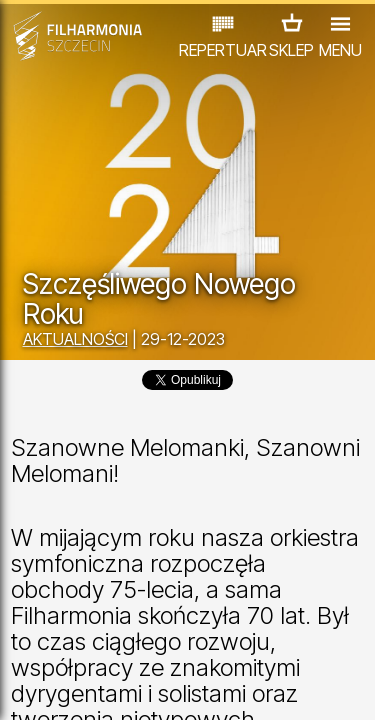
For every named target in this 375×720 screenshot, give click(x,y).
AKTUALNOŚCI (75, 339)
